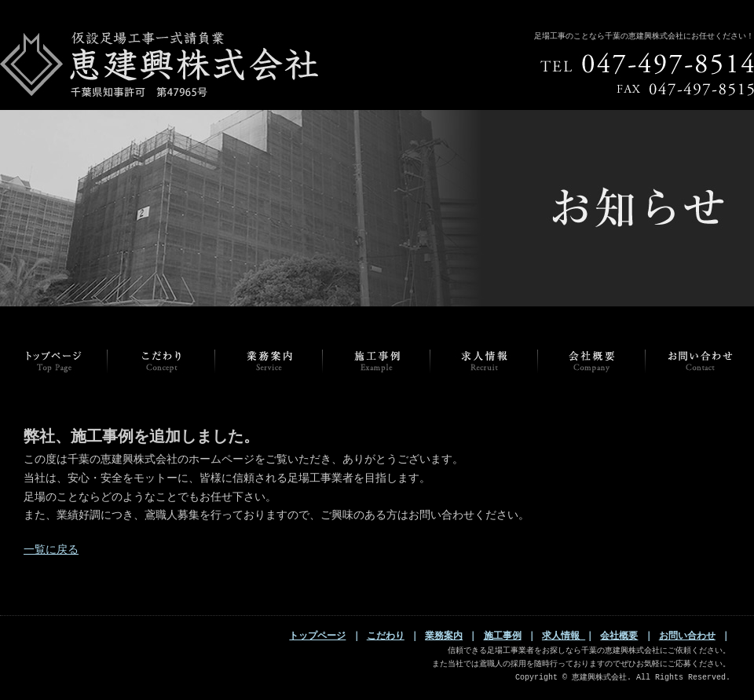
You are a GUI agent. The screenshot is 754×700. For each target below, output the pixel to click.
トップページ (54, 361)
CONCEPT (161, 361)
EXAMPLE (377, 361)
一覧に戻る (51, 550)
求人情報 (564, 636)
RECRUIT (484, 361)
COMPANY (592, 361)
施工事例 (503, 636)
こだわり (386, 636)
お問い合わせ (687, 636)
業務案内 (444, 636)
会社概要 (619, 636)
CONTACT (700, 361)
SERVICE (269, 361)
